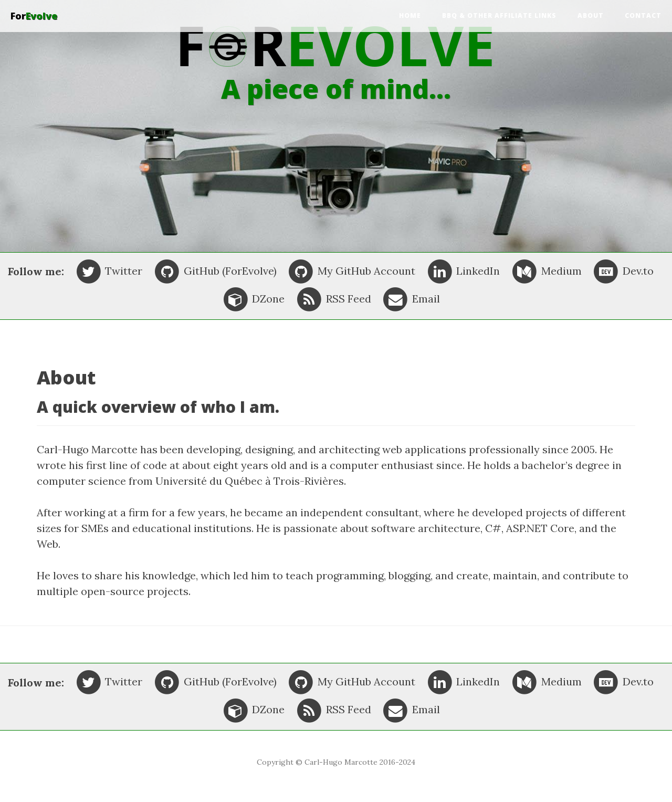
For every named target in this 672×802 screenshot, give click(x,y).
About (591, 15)
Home (410, 15)
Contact (643, 15)
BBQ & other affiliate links (499, 15)
